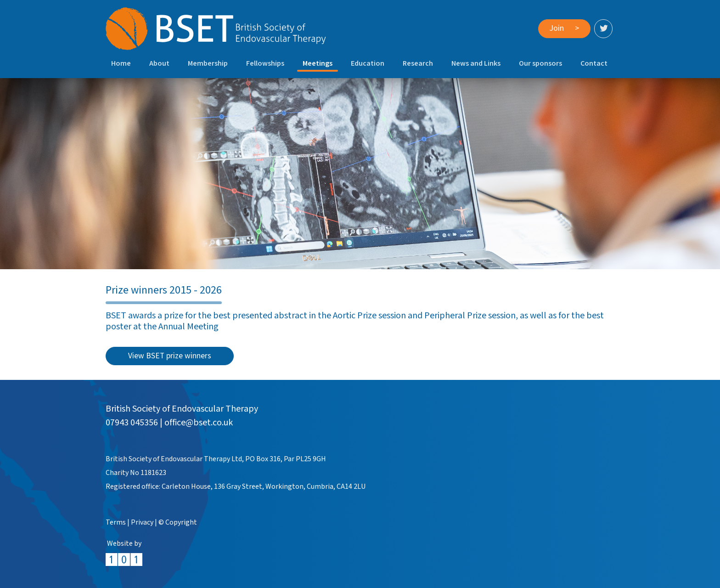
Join (564, 28)
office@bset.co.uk (199, 423)
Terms (116, 523)
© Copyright (178, 523)
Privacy (142, 523)
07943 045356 (132, 423)
